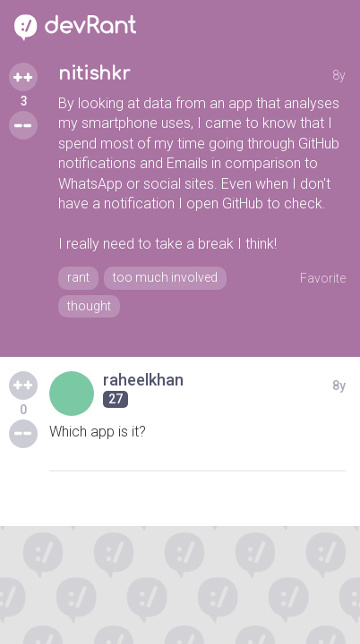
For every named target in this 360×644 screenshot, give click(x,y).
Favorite (323, 278)
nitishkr (94, 74)
